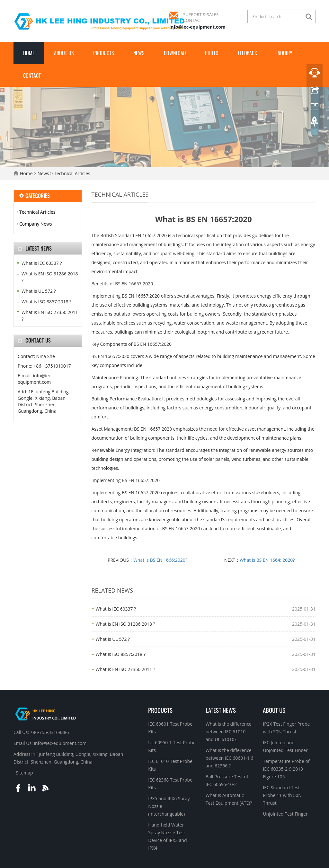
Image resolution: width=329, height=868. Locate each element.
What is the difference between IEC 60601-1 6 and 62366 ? (230, 758)
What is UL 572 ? (113, 639)
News (139, 53)
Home (29, 53)
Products (104, 53)
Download (175, 53)
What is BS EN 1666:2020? (160, 560)
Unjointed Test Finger (285, 814)
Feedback (247, 53)
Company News (36, 224)
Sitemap (24, 773)
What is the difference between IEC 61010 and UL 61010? (229, 732)
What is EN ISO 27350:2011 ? (125, 669)
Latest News (221, 710)
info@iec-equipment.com (197, 27)
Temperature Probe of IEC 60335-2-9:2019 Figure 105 (286, 769)
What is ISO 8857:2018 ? (121, 654)
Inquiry (284, 53)
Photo (212, 53)
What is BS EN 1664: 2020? (267, 560)
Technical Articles (71, 173)
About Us (64, 53)
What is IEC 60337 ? (116, 609)
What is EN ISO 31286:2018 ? (125, 624)
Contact (32, 76)
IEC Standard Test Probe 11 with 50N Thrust (282, 795)
